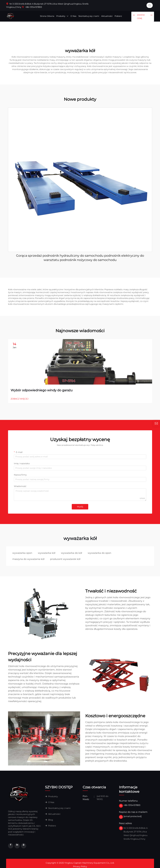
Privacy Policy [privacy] (80, 867)
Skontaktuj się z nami (89, 16)
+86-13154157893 (32, 7)
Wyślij (80, 507)
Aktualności (107, 16)
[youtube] (24, 846)
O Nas (73, 16)
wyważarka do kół (72, 553)
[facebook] (11, 846)
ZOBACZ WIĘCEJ (20, 399)
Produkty (62, 16)
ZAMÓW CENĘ (141, 17)
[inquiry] (156, 423)
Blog (49, 820)
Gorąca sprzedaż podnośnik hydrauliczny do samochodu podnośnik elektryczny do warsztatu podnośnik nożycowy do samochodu (80, 258)
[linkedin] (17, 846)
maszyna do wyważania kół (28, 559)
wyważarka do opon (99, 553)
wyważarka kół (47, 553)
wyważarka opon (22, 553)
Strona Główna (47, 16)
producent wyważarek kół (65, 559)
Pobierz (118, 16)
